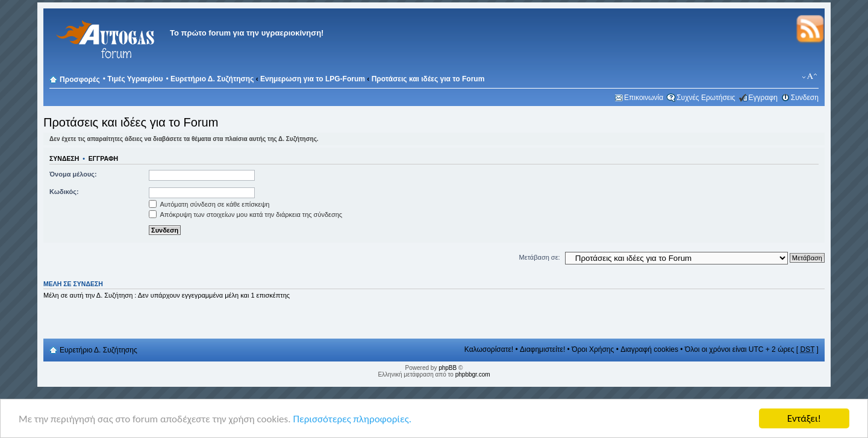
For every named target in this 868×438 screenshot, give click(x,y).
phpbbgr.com (473, 374)
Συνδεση (805, 98)
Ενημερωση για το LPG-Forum (313, 79)
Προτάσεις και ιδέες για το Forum (428, 79)
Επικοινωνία (644, 98)
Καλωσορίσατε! (489, 349)
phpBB (448, 368)
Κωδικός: (64, 192)
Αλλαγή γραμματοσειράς (810, 77)
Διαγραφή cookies (649, 349)
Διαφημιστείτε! (542, 349)
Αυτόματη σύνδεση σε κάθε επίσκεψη (209, 204)
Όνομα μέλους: (73, 174)
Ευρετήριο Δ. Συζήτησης (212, 79)
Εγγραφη (763, 98)
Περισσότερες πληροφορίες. (352, 420)
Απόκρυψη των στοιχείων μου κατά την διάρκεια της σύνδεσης (245, 214)
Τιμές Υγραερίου (135, 79)
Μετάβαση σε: (540, 257)
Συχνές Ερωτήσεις (706, 98)
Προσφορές (80, 80)
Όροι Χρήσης (593, 349)
